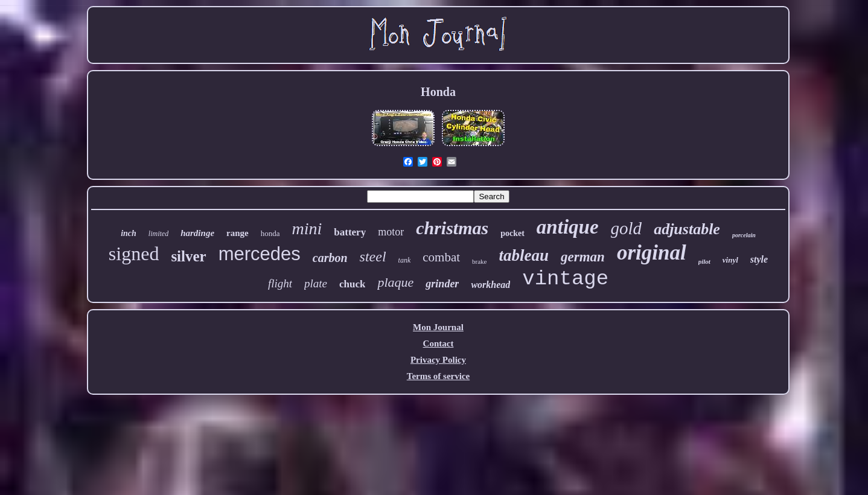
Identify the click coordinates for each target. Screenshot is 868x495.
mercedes (260, 254)
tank (405, 260)
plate (316, 283)
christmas (452, 228)
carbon (330, 258)
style (759, 259)
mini (307, 228)
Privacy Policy (438, 360)
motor (391, 232)
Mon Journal (438, 327)
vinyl (730, 260)
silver (188, 256)
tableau (524, 255)
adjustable (687, 229)
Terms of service (438, 376)
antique (568, 227)
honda (270, 233)
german (583, 257)
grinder (442, 284)
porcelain (744, 235)
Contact (439, 343)
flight (280, 283)
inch (129, 233)
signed (134, 254)
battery (350, 232)
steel (373, 257)
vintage (565, 279)
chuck (352, 284)
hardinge (197, 233)
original (652, 253)
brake (479, 261)
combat (441, 257)
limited (158, 234)
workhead (490, 285)
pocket (512, 233)
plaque (395, 282)
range (238, 233)
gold (627, 228)
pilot (704, 261)
